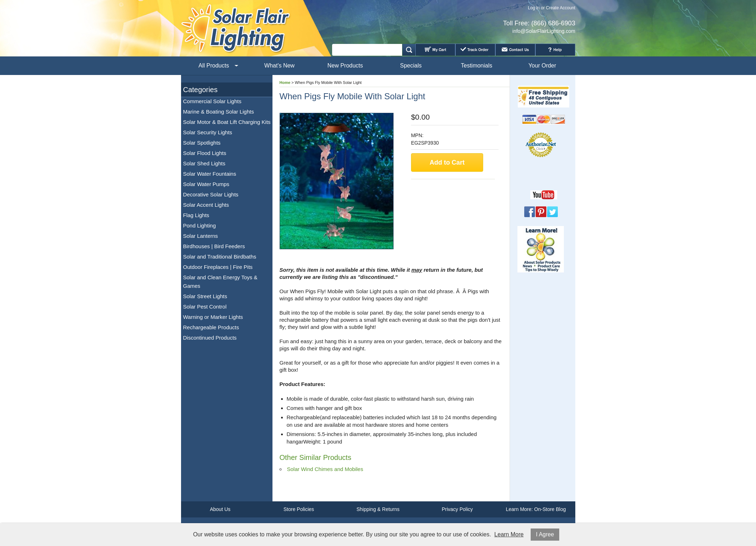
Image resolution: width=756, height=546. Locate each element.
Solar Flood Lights (205, 153)
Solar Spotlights (202, 143)
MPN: (417, 135)
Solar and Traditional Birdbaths (220, 257)
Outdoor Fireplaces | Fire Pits (218, 267)
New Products (345, 66)
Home (285, 82)
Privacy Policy (457, 509)
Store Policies (299, 509)
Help (555, 50)
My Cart (435, 50)
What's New (279, 66)
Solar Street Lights (205, 296)
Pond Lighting (200, 226)
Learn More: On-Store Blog (536, 509)
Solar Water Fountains (210, 174)
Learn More (509, 534)
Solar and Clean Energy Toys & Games (220, 282)
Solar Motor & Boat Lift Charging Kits (227, 122)
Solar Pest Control (205, 307)
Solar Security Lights (208, 132)
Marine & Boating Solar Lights (219, 112)
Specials (411, 66)
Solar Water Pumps (206, 184)
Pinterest (541, 212)
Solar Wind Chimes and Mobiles (325, 469)
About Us (220, 509)
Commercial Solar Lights (212, 101)
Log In (534, 8)
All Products (214, 66)
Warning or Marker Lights (213, 317)
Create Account (561, 8)
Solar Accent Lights (206, 205)
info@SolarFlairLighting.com (544, 31)
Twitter (552, 212)
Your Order (542, 66)
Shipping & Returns (378, 509)
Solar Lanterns (201, 236)
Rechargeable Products (211, 327)
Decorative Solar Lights (211, 194)
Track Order (475, 50)
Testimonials (476, 66)
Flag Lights (196, 215)
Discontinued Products (210, 338)
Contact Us (515, 50)
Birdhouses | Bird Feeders (214, 246)
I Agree (545, 534)
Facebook (530, 212)
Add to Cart (447, 162)
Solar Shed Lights (204, 163)
